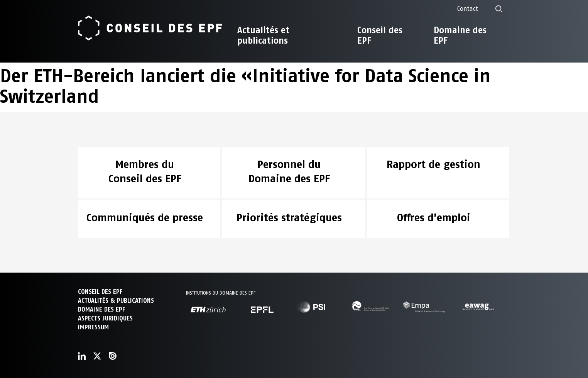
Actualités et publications (263, 35)
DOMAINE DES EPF (101, 309)
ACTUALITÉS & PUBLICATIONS (116, 301)
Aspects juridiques (105, 318)
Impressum (93, 327)
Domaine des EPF (460, 35)
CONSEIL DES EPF (100, 292)
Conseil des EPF (380, 35)
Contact (468, 9)
